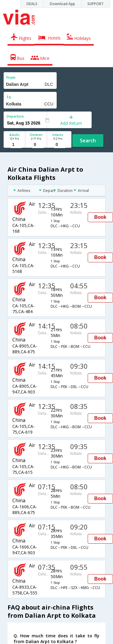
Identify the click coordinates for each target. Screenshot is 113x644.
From (11, 78)
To (9, 97)
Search (88, 141)
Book (100, 217)
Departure (15, 116)
